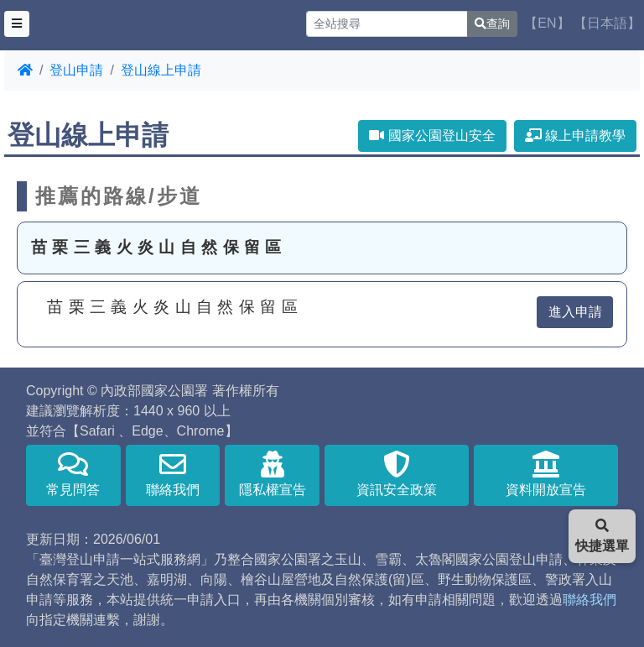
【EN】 (547, 23)
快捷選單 (602, 536)
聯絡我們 (173, 474)
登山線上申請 (161, 70)
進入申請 (575, 312)
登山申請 (76, 70)
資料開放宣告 (546, 474)
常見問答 (73, 474)
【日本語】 (607, 23)
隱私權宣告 (272, 474)
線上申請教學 (575, 136)
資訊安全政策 (397, 474)
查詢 (492, 23)
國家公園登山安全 (432, 136)
